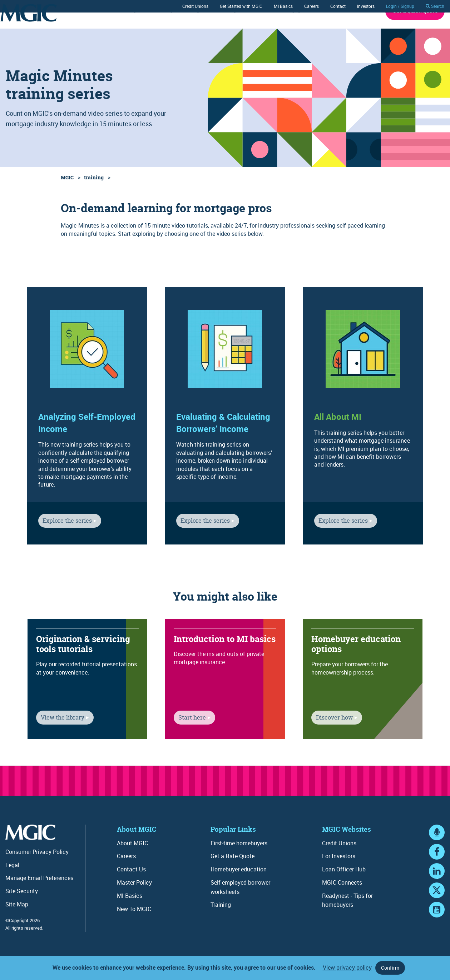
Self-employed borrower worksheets (240, 907)
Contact (338, 6)
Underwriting (120, 30)
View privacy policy (347, 967)
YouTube (437, 936)
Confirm (390, 968)
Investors (366, 6)
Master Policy (134, 902)
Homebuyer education (239, 889)
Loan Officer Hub (344, 889)
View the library (58, 739)
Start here (187, 739)
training (94, 197)
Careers (311, 6)
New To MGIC (134, 929)
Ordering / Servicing (176, 30)
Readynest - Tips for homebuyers (347, 920)
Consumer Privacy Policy (37, 871)
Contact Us (131, 889)
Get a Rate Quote (233, 876)
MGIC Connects (342, 902)
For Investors (339, 876)
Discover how (330, 739)
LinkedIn (437, 897)
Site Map (17, 924)
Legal (12, 885)
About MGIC (356, 30)
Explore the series (63, 542)
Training (226, 30)
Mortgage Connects (303, 30)
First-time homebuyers (239, 863)
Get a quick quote (415, 30)
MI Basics (283, 6)
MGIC (67, 197)
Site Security (22, 911)
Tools (259, 30)
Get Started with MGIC (241, 6)
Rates (82, 30)
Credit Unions (195, 6)
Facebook (437, 878)
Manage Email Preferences (39, 897)
